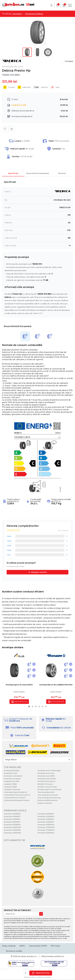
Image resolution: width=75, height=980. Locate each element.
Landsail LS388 (10, 787)
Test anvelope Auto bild (48, 795)
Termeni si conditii (14, 951)
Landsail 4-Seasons (12, 789)
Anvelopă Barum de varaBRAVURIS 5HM (56, 685)
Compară (69, 61)
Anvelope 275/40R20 (46, 827)
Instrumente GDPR (38, 946)
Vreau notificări (9, 946)
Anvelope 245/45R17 (46, 822)
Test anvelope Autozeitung (49, 798)
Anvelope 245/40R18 (12, 833)
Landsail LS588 (10, 784)
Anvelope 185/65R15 (12, 822)
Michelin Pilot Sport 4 (47, 781)
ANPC (22, 946)
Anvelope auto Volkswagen (49, 770)
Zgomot (40, 87)
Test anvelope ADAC (46, 792)
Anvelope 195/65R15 (12, 819)
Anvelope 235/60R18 (12, 827)
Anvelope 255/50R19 (46, 825)
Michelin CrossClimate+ (47, 787)
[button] (29, 706)
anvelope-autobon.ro (27, 956)
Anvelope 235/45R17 (46, 814)
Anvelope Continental (13, 776)
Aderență (24, 87)
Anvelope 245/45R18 (12, 830)
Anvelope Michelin (12, 770)
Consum (9, 87)
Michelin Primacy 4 (45, 784)
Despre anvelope (45, 803)
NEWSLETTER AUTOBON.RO (17, 910)
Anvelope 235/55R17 (46, 819)
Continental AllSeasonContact (17, 800)
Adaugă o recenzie (39, 572)
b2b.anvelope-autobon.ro (53, 956)
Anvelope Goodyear (12, 779)
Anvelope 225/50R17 (46, 816)
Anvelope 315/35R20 (46, 833)
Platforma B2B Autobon (48, 800)
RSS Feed (55, 946)
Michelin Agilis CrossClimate (50, 789)
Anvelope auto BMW (46, 776)
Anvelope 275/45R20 (46, 830)
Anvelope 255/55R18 (12, 825)
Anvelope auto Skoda (47, 779)
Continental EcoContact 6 (15, 798)
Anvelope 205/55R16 (12, 814)
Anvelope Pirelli (11, 773)
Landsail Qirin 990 (12, 781)
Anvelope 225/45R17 (12, 816)
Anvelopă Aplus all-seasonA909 (19, 685)
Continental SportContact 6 (15, 792)
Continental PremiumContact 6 (17, 795)
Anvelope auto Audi (46, 773)
